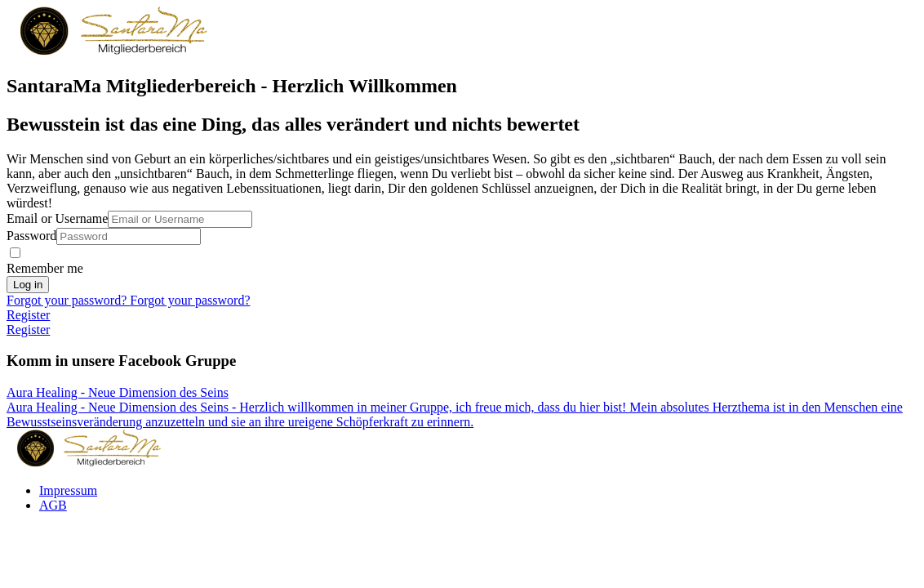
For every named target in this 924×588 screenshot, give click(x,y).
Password (31, 236)
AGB (53, 505)
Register (28, 315)
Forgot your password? (68, 300)
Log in (28, 285)
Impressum (68, 490)
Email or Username (57, 218)
